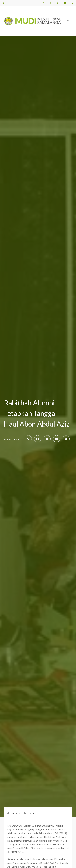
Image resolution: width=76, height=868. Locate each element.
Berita (31, 813)
